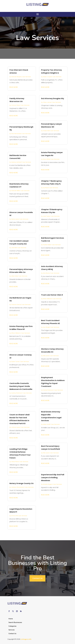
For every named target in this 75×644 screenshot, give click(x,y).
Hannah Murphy (16, 77)
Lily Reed (46, 188)
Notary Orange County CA (21, 483)
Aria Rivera (46, 273)
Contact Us (37, 578)
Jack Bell (14, 248)
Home (11, 619)
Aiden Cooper (48, 77)
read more (14, 87)
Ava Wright (46, 327)
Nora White (47, 159)
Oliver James (47, 102)
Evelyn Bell (46, 131)
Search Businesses (15, 622)
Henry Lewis (15, 219)
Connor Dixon (16, 105)
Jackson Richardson (18, 487)
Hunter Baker (47, 245)
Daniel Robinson (48, 390)
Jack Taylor (47, 216)
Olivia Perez (15, 462)
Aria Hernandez (16, 134)
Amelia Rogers (48, 484)
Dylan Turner (15, 362)
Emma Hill (15, 516)
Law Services (27, 77)
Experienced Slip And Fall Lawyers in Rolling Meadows (53, 478)
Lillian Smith (47, 424)
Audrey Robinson (17, 393)
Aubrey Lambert (17, 162)
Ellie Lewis (46, 356)
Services (12, 630)
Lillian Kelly (15, 276)
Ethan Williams (16, 333)
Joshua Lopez (16, 427)
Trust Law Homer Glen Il (52, 295)
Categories (12, 626)
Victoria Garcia (16, 305)
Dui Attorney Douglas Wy (53, 98)
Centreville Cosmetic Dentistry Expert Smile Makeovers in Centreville (21, 386)
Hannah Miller (16, 191)
